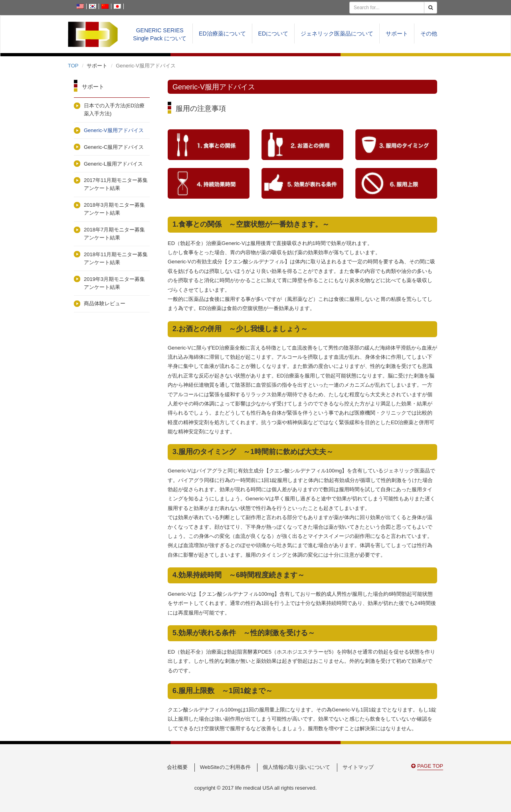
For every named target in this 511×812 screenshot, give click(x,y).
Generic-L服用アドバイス (113, 164)
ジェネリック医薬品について (337, 34)
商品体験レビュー (105, 303)
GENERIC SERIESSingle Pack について (160, 34)
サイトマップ (358, 767)
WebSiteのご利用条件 (225, 767)
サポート (397, 34)
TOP (73, 66)
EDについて (273, 34)
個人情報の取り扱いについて (296, 767)
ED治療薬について (222, 34)
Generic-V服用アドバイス (114, 130)
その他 (429, 34)
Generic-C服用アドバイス (114, 147)
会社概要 (177, 767)
